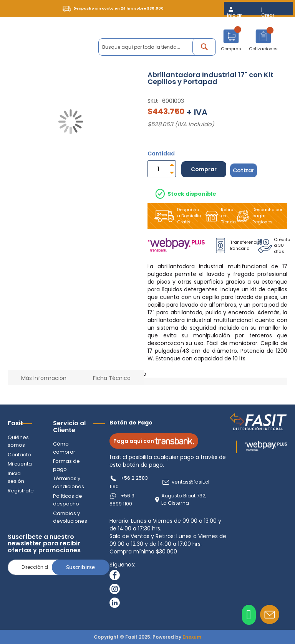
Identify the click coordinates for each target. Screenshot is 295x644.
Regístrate (21, 491)
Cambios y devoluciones (70, 517)
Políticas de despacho (68, 500)
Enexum (192, 637)
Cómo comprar (64, 448)
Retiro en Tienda (218, 216)
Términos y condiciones (69, 482)
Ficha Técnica (112, 378)
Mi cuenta (20, 464)
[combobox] (157, 47)
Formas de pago (66, 465)
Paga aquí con (154, 441)
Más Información (44, 378)
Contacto (19, 455)
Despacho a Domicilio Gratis (176, 216)
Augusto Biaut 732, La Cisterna (184, 500)
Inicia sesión (16, 477)
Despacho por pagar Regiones (258, 216)
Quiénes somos (18, 441)
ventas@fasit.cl (191, 482)
